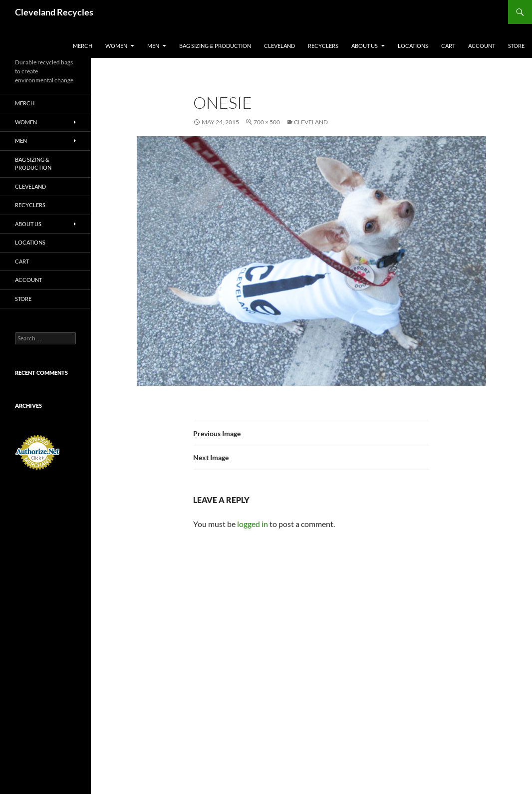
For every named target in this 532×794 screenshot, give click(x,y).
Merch (83, 46)
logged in (253, 524)
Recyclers (323, 46)
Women (116, 46)
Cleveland (279, 46)
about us (365, 46)
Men (153, 46)
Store (516, 46)
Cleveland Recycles (54, 12)
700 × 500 (267, 122)
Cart (448, 46)
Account (482, 46)
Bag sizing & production (215, 46)
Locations (413, 46)
